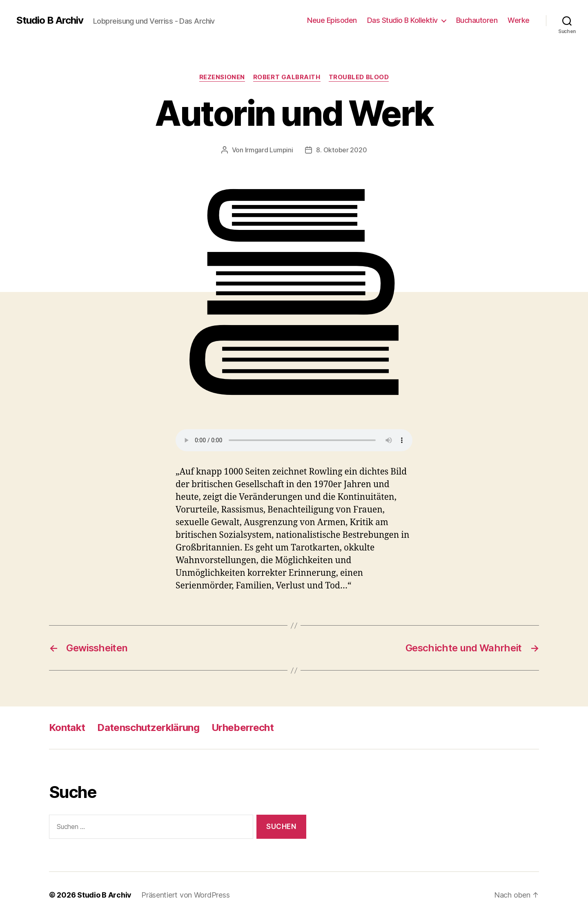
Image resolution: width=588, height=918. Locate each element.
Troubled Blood (359, 77)
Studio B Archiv (50, 20)
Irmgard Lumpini (269, 150)
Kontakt (67, 727)
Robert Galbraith (287, 77)
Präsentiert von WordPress (185, 895)
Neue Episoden (332, 20)
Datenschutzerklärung (148, 727)
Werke (519, 20)
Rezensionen (222, 77)
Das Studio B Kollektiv (402, 20)
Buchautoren (477, 20)
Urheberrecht (243, 727)
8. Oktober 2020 (341, 150)
